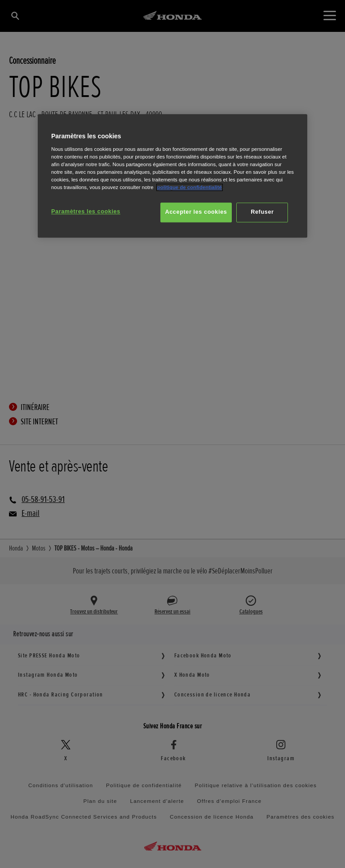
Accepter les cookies (196, 212)
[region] (172, 176)
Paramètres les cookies (86, 211)
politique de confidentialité (190, 187)
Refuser (262, 212)
